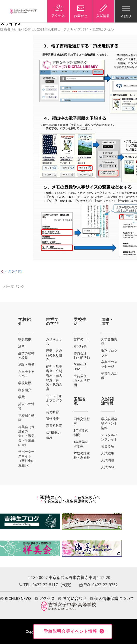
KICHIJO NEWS (16, 598)
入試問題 (108, 460)
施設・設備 (26, 364)
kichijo (17, 29)
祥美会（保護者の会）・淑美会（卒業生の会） (26, 436)
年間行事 (80, 346)
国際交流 (80, 401)
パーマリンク (14, 287)
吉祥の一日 (82, 339)
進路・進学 (107, 322)
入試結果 (108, 453)
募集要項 (108, 446)
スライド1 (15, 272)
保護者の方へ (49, 497)
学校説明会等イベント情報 (109, 423)
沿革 (21, 346)
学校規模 (25, 383)
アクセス (45, 598)
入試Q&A (108, 467)
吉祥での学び (52, 322)
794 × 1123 (91, 29)
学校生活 (80, 322)
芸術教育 (52, 412)
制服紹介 (25, 390)
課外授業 (52, 419)
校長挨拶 (25, 339)
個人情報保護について (112, 598)
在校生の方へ (88, 497)
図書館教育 (54, 426)
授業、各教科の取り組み (54, 355)
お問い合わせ (72, 598)
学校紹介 (25, 322)
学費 (21, 397)
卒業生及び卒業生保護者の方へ (69, 501)
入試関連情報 (107, 401)
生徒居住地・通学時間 (82, 380)
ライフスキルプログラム (54, 400)
